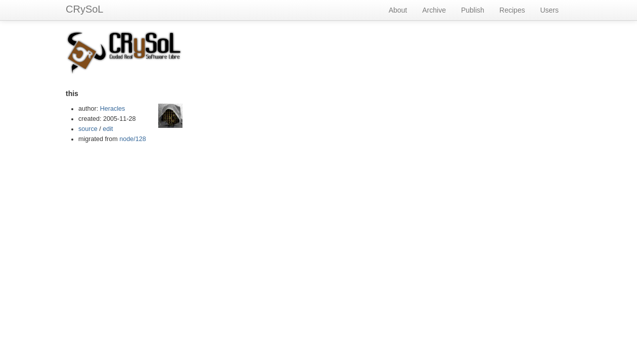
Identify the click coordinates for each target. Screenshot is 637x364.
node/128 (133, 139)
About (398, 10)
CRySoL (84, 9)
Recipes (512, 10)
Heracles (113, 109)
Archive (434, 10)
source (88, 129)
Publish (473, 10)
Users (549, 10)
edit (108, 129)
